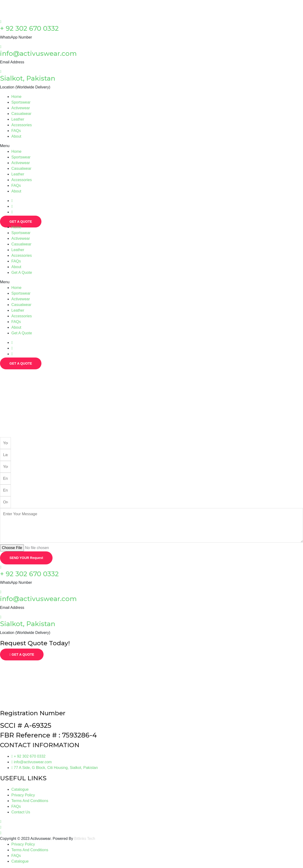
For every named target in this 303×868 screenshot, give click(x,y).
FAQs (16, 131)
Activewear (21, 108)
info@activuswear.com (38, 53)
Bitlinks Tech (85, 839)
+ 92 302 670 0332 (29, 28)
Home (16, 97)
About (16, 136)
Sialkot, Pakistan (28, 78)
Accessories (22, 125)
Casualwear (21, 114)
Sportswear (21, 102)
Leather (18, 119)
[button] (151, 146)
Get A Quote (22, 273)
